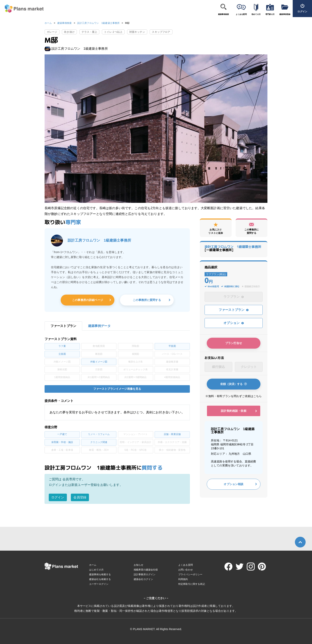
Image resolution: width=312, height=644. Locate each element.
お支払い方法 (214, 358)
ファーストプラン (234, 310)
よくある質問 (241, 14)
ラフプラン (234, 297)
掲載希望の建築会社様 (146, 570)
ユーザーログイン (99, 584)
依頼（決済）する (234, 384)
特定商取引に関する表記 (192, 584)
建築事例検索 (224, 14)
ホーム (48, 23)
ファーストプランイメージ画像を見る (117, 389)
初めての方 (256, 14)
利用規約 (183, 579)
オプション (234, 323)
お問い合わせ (186, 570)
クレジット (249, 367)
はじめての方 (96, 570)
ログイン (58, 497)
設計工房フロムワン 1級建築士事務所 (98, 23)
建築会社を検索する (100, 579)
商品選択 (211, 267)
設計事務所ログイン (145, 574)
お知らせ (139, 565)
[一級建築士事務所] (233, 248)
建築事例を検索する (100, 574)
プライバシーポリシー (190, 574)
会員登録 (80, 497)
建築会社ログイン (143, 579)
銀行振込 (219, 367)
